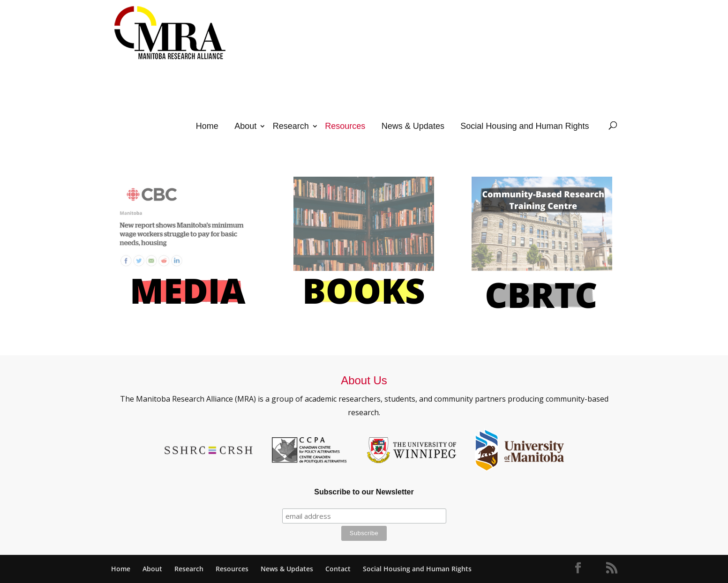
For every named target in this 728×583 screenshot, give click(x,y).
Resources (345, 126)
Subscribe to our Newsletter (364, 492)
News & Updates (413, 126)
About (245, 126)
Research (291, 126)
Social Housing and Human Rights (525, 126)
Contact (338, 569)
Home (207, 126)
